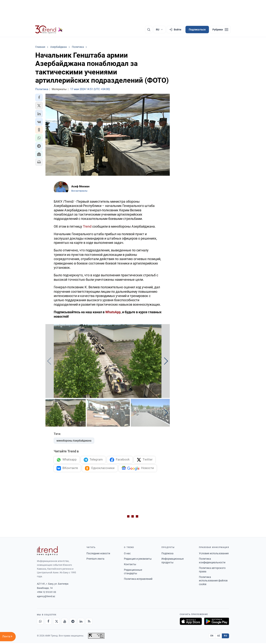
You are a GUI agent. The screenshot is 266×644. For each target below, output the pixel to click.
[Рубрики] (220, 30)
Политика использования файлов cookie (213, 581)
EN (212, 636)
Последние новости (98, 554)
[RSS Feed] (89, 622)
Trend (87, 226)
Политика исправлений (138, 580)
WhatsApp (113, 312)
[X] (57, 622)
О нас (127, 554)
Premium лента (95, 560)
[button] (39, 97)
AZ (219, 636)
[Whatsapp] (40, 622)
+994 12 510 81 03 (46, 593)
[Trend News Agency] (47, 552)
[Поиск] (149, 30)
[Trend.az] (49, 30)
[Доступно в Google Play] (217, 622)
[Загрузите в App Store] (191, 622)
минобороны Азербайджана (74, 441)
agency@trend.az (46, 597)
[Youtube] (65, 622)
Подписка (167, 554)
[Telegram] (73, 622)
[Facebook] (48, 622)
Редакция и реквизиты (138, 560)
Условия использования (214, 554)
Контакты (130, 565)
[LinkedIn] (81, 622)
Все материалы (79, 191)
